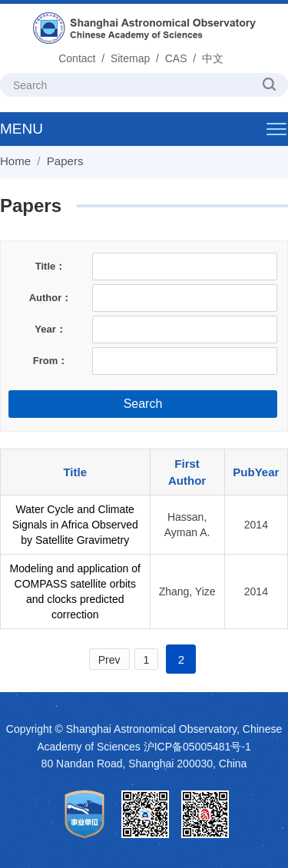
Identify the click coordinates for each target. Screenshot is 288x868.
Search (143, 404)
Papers (65, 161)
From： (51, 361)
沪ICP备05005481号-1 (197, 747)
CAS (176, 58)
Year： (50, 329)
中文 (213, 58)
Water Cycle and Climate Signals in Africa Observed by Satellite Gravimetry (75, 525)
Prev (109, 660)
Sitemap (130, 58)
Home (15, 161)
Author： (51, 298)
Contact (77, 58)
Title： (51, 266)
